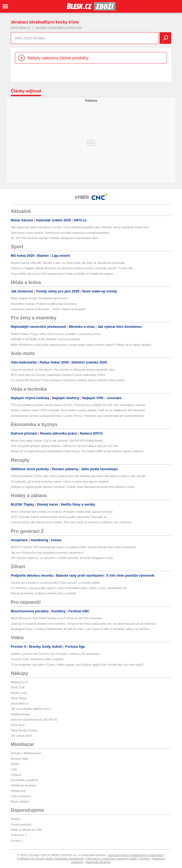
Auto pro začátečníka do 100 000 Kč (34, 720)
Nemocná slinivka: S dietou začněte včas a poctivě (43, 593)
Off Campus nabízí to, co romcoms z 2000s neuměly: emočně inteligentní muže (62, 558)
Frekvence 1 (19, 835)
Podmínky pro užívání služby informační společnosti (50, 858)
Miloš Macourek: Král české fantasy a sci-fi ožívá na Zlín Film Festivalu (56, 618)
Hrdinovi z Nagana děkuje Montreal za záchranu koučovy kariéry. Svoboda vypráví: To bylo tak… (73, 268)
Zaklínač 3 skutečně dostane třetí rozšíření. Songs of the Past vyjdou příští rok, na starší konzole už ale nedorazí (83, 624)
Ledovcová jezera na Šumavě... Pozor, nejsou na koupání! (48, 309)
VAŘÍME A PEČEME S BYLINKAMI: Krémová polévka (45, 339)
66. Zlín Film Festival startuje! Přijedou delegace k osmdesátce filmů (55, 238)
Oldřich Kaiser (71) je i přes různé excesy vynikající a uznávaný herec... (57, 334)
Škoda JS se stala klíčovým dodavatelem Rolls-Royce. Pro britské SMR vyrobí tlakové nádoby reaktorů (77, 451)
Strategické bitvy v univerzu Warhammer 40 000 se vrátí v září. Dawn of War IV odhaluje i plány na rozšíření (80, 629)
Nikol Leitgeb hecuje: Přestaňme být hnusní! (39, 298)
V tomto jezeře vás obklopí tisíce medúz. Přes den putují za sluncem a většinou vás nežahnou (71, 522)
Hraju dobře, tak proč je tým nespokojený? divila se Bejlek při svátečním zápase (62, 274)
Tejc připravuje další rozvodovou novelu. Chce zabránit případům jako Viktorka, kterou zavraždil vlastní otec (80, 227)
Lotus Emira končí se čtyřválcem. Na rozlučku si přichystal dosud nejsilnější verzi (63, 370)
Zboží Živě (18, 687)
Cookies (145, 858)
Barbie (15, 764)
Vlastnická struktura (98, 862)
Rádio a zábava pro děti (26, 830)
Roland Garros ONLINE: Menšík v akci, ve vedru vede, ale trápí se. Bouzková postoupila (68, 263)
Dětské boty (18, 791)
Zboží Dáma (19, 698)
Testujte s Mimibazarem (26, 753)
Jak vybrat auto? (21, 736)
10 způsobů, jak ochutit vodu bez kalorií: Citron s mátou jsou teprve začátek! (60, 482)
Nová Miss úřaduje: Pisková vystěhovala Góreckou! (44, 304)
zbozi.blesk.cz (21, 28)
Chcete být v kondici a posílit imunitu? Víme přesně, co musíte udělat (55, 583)
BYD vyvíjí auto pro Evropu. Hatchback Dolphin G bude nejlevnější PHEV (58, 375)
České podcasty (21, 824)
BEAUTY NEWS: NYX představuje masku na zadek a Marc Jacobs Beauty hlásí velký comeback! (73, 547)
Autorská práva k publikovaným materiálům (136, 855)
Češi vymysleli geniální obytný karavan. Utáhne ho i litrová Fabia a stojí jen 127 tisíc (65, 446)
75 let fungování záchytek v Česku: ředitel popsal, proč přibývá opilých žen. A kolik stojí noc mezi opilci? (77, 665)
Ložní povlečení (21, 796)
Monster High (19, 759)
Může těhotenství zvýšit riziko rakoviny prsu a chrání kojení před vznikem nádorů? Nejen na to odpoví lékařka (81, 345)
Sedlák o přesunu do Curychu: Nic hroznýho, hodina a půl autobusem (56, 654)
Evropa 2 (17, 841)
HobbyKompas (20, 714)
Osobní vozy (19, 693)
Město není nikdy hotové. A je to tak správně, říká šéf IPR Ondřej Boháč (57, 441)
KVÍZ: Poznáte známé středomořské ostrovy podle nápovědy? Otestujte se (59, 517)
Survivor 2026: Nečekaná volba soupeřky (37, 659)
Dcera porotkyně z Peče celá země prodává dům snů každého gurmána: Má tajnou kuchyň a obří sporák (78, 476)
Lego (14, 769)
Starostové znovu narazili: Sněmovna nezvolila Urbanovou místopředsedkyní (60, 233)
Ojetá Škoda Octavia (24, 730)
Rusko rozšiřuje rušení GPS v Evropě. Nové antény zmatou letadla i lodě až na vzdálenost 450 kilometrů (78, 410)
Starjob (15, 819)
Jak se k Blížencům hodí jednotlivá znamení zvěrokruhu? (47, 553)
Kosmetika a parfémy (24, 780)
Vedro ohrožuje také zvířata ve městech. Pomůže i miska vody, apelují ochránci (62, 512)
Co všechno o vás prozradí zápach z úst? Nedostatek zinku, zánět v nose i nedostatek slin (69, 588)
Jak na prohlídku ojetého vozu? (31, 709)
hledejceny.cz (20, 682)
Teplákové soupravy (24, 785)
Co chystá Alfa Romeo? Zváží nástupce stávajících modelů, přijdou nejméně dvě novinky (68, 380)
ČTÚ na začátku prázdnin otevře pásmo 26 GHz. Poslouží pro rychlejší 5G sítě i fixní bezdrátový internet (78, 405)
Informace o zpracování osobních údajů (111, 858)
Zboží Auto (18, 725)
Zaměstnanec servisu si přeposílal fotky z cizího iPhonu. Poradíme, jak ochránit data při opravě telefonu (77, 416)
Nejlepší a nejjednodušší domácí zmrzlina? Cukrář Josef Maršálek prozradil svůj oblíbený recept (73, 487)
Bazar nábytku (20, 801)
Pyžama (16, 775)
